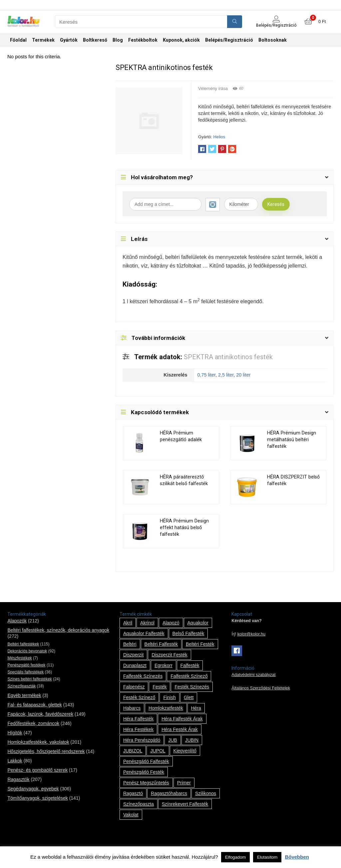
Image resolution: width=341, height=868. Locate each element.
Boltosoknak (273, 40)
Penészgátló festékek (26, 665)
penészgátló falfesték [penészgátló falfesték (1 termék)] (146, 761)
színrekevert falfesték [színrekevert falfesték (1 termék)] (185, 804)
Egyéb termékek (24, 695)
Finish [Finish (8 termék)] (169, 697)
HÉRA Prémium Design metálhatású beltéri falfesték (292, 440)
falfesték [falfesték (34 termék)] (190, 665)
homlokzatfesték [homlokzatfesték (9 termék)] (166, 708)
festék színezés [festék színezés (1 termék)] (192, 687)
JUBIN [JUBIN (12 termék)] (192, 740)
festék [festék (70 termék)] (160, 687)
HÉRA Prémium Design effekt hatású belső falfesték (184, 528)
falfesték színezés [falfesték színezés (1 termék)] (143, 676)
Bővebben (297, 857)
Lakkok (15, 761)
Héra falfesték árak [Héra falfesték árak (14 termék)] (182, 719)
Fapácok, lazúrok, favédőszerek (40, 714)
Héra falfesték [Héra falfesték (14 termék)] (138, 719)
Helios (219, 137)
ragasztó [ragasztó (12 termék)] (133, 793)
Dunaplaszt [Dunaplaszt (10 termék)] (135, 665)
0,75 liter (206, 375)
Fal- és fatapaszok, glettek (34, 705)
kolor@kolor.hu (251, 634)
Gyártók (69, 40)
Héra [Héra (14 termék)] (196, 708)
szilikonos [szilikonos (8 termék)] (206, 793)
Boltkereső (95, 40)
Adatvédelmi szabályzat (253, 675)
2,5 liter (226, 375)
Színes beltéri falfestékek (29, 679)
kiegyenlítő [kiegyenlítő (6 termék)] (185, 751)
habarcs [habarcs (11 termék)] (132, 708)
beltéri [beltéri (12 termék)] (130, 644)
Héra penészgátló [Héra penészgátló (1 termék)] (142, 740)
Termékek (43, 40)
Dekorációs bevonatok (27, 651)
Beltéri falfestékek (23, 644)
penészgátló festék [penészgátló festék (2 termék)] (144, 772)
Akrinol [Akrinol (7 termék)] (147, 623)
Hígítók (15, 733)
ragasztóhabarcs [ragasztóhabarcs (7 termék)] (169, 793)
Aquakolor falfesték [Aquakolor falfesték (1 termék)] (144, 633)
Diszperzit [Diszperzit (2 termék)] (133, 655)
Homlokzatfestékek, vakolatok (38, 742)
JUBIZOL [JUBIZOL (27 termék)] (133, 751)
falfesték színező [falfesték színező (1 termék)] (189, 676)
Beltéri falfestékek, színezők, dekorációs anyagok (58, 630)
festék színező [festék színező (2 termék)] (139, 697)
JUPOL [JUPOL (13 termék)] (158, 751)
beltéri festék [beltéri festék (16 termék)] (200, 644)
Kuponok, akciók (181, 40)
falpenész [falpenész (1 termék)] (134, 687)
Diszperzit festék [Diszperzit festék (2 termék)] (169, 655)
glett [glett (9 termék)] (189, 697)
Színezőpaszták (21, 686)
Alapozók (17, 621)
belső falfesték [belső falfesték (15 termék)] (188, 633)
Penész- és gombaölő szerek (37, 770)
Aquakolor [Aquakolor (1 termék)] (198, 623)
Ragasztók (18, 779)
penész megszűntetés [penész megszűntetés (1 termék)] (146, 783)
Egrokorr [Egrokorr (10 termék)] (164, 665)
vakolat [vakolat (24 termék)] (131, 815)
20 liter (243, 375)
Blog (118, 40)
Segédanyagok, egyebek (33, 789)
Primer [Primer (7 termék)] (184, 783)
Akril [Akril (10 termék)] (128, 623)
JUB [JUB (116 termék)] (172, 740)
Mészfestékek (19, 658)
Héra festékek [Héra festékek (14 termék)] (138, 729)
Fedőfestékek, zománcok (33, 723)
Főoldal (18, 40)
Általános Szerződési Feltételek (261, 688)
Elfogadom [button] (235, 857)
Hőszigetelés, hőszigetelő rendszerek (46, 751)
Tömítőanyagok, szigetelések (37, 798)
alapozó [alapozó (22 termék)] (171, 623)
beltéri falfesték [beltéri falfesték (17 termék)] (161, 644)
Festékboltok (143, 40)
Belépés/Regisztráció (229, 40)
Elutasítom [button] (267, 857)
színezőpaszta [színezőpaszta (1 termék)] (139, 804)
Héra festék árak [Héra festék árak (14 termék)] (180, 729)
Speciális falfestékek (25, 672)
